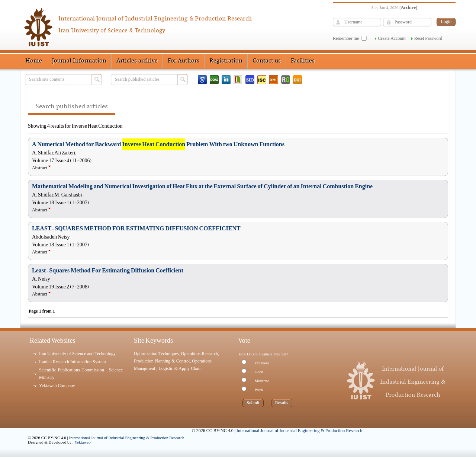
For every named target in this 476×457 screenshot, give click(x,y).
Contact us (267, 61)
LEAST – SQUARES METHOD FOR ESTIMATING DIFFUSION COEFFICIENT (136, 228)
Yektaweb (83, 442)
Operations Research (200, 354)
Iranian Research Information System (73, 362)
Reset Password (428, 38)
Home (34, 61)
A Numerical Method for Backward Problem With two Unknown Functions (158, 144)
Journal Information (79, 61)
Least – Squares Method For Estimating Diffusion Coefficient (108, 271)
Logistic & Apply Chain (180, 368)
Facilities (303, 61)
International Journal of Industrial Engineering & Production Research (127, 438)
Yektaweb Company (57, 386)
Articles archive (137, 61)
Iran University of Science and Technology (77, 354)
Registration (226, 61)
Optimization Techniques (156, 354)
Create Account (392, 38)
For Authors (184, 61)
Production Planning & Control (162, 361)
